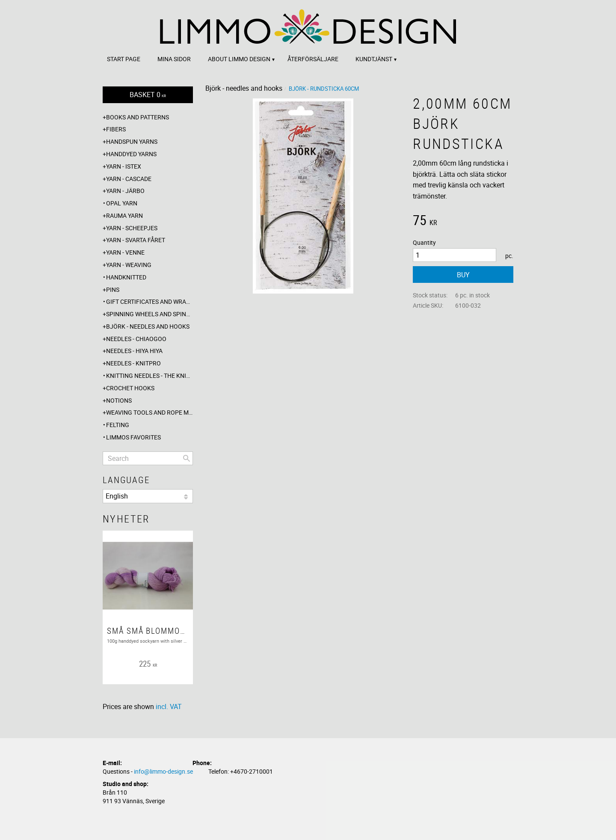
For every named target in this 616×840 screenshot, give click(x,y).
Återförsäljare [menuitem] (313, 59)
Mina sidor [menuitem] (174, 59)
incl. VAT (169, 706)
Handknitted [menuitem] (126, 277)
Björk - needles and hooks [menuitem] (148, 326)
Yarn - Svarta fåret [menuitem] (136, 240)
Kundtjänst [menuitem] (374, 59)
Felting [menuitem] (118, 425)
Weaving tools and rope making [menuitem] (150, 412)
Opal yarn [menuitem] (122, 203)
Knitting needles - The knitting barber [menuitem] (150, 375)
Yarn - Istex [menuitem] (124, 166)
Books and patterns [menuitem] (138, 117)
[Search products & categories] (148, 458)
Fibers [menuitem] (116, 129)
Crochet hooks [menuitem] (130, 388)
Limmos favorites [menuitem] (133, 437)
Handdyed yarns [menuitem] (131, 154)
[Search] (187, 458)
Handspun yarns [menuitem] (132, 141)
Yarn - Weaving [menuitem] (129, 265)
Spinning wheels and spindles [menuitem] (150, 314)
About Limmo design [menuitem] (239, 59)
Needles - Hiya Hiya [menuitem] (134, 351)
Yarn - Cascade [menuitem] (129, 179)
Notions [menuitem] (119, 400)
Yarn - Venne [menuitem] (125, 252)
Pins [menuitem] (113, 289)
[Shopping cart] (148, 95)
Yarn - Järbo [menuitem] (125, 191)
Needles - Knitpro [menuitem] (133, 363)
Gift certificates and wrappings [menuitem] (150, 301)
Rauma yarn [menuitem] (124, 215)
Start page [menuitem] (124, 59)
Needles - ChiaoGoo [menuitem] (136, 339)
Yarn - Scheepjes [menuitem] (132, 228)
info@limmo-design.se (163, 771)
